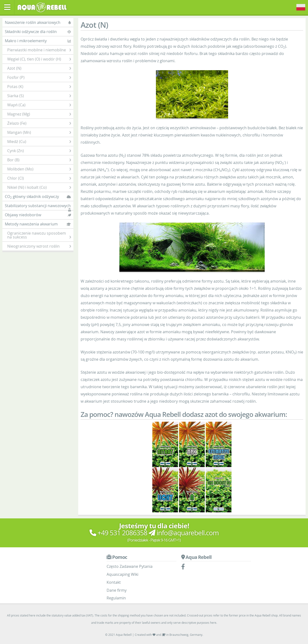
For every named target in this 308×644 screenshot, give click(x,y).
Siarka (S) (39, 96)
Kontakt (114, 582)
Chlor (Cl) (39, 178)
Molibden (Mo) (39, 169)
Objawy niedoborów (38, 215)
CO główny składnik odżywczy (38, 197)
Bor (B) (39, 160)
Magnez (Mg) (39, 114)
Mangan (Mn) (39, 132)
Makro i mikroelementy (38, 41)
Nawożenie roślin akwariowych (38, 22)
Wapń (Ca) (39, 105)
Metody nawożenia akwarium (38, 224)
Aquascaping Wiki (122, 574)
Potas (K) (39, 87)
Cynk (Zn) (39, 151)
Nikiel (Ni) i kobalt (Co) (39, 187)
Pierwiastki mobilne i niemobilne (39, 50)
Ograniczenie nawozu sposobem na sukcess (39, 235)
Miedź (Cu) (39, 142)
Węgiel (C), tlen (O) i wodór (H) (39, 59)
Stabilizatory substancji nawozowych (38, 207)
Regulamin (116, 598)
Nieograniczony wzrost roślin (39, 246)
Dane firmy (117, 590)
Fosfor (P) (39, 77)
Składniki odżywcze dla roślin (38, 32)
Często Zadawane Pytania (130, 566)
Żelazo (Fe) (39, 123)
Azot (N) (39, 68)
